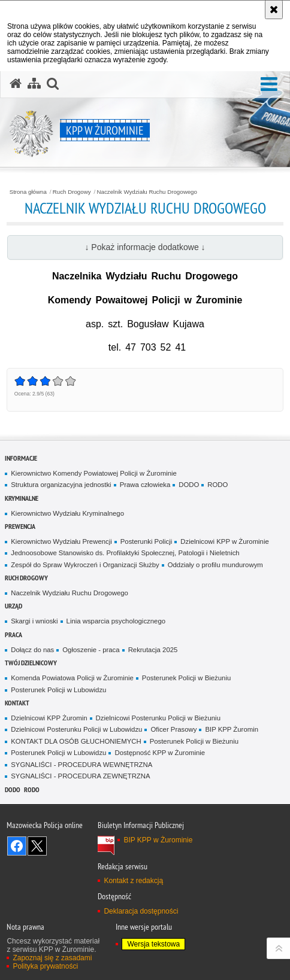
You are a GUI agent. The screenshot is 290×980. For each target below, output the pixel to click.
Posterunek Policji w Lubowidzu (58, 690)
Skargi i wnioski (34, 621)
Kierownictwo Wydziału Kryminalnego (67, 513)
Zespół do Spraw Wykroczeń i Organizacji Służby (85, 565)
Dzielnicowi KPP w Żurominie (225, 541)
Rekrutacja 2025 (153, 650)
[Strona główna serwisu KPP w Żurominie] (16, 84)
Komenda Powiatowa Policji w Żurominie (72, 678)
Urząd (13, 606)
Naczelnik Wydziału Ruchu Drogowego (147, 192)
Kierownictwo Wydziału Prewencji (61, 541)
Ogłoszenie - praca (91, 650)
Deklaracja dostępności (141, 911)
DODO (189, 485)
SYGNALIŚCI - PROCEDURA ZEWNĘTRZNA (80, 776)
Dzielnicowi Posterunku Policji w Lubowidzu (76, 729)
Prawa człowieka (145, 485)
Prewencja (20, 526)
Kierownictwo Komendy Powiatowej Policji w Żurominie (94, 473)
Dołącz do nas (32, 650)
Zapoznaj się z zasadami (52, 958)
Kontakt (17, 703)
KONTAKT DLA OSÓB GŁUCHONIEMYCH (76, 741)
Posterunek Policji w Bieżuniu (186, 678)
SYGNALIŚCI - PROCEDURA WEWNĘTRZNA (81, 765)
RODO (217, 485)
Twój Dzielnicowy (31, 663)
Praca (13, 634)
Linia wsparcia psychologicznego (116, 621)
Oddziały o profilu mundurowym (215, 565)
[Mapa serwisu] (34, 84)
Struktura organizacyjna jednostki (61, 485)
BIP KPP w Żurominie (158, 840)
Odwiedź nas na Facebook (17, 846)
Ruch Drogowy (72, 192)
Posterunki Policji (146, 541)
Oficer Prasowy (173, 729)
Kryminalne (22, 498)
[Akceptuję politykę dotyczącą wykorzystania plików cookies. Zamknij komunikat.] (274, 10)
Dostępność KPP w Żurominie (160, 753)
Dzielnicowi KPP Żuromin (49, 718)
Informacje (21, 458)
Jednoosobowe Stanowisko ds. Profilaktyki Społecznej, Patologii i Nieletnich (125, 553)
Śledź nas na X (37, 846)
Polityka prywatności (45, 966)
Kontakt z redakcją (133, 881)
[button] (269, 85)
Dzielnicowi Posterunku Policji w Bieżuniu (158, 718)
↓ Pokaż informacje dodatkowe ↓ (145, 247)
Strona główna (28, 192)
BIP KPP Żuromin (232, 729)
